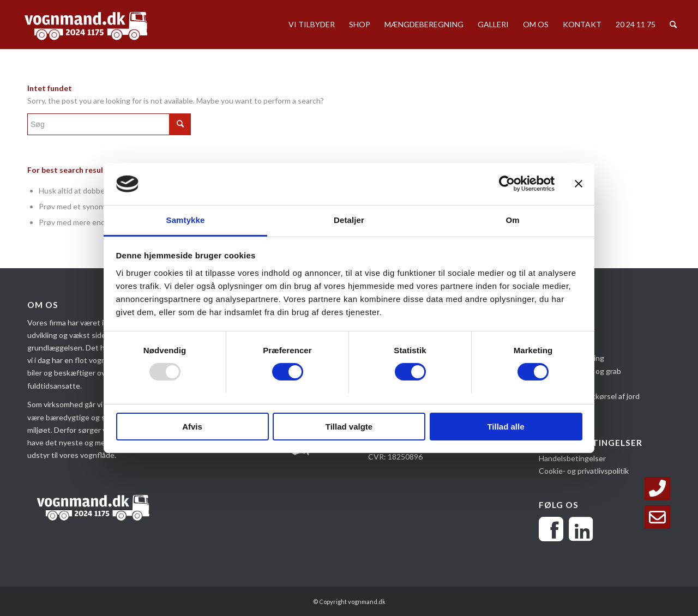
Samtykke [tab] (186, 220)
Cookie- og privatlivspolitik (584, 471)
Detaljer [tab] (349, 220)
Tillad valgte (349, 427)
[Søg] (673, 25)
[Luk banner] (579, 184)
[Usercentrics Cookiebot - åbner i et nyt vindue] (507, 184)
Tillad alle (506, 427)
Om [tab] (512, 220)
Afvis (192, 427)
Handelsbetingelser (572, 458)
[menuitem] (312, 25)
